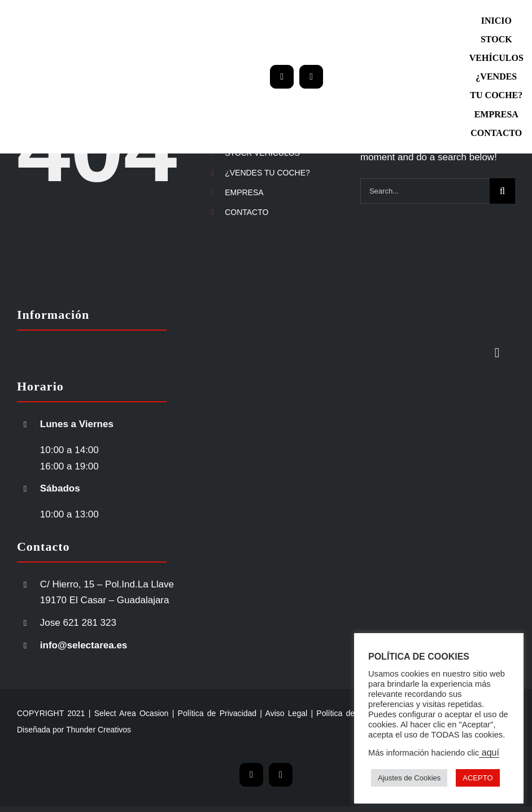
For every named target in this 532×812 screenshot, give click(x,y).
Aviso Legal (287, 713)
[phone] (311, 77)
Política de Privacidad (217, 713)
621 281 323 (91, 623)
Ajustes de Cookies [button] (409, 778)
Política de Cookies (352, 713)
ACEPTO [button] (478, 778)
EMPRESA (244, 192)
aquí (489, 752)
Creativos (113, 730)
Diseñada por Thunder (56, 730)
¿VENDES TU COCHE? (267, 173)
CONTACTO (247, 212)
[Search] (502, 191)
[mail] (282, 77)
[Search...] (425, 191)
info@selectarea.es (84, 645)
